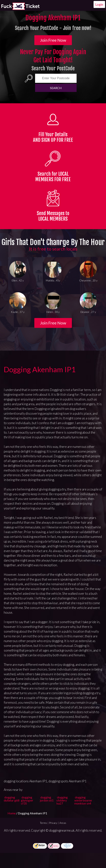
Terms (43, 823)
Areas (63, 823)
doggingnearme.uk (62, 830)
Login (99, 4)
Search (56, 88)
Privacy (53, 823)
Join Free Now (53, 40)
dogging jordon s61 (47, 799)
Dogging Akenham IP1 (40, 369)
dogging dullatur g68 (12, 799)
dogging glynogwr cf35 (27, 800)
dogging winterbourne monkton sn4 (83, 800)
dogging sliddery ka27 (62, 800)
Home (12, 813)
